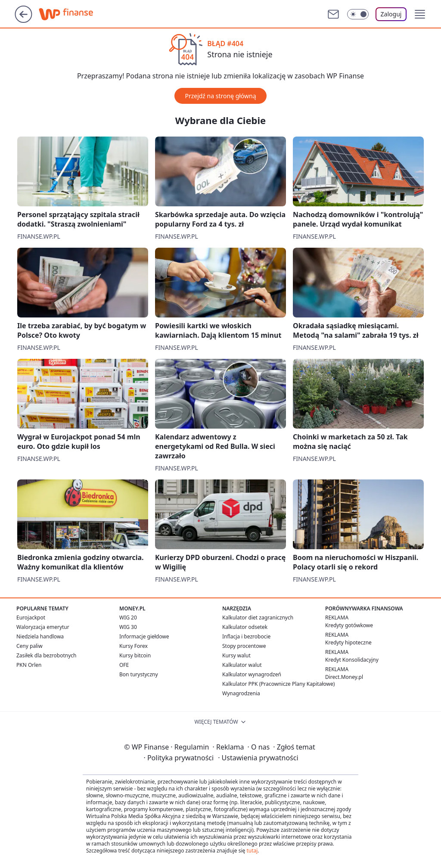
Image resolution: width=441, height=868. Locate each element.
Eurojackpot (31, 618)
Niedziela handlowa (40, 636)
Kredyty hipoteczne (348, 642)
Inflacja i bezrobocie (246, 636)
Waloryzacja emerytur (43, 627)
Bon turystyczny (139, 674)
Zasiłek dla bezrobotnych (47, 655)
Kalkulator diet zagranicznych (258, 618)
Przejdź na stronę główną (220, 96)
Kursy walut (236, 655)
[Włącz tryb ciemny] (358, 14)
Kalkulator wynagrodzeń (252, 674)
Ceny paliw (30, 646)
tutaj (252, 851)
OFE (124, 665)
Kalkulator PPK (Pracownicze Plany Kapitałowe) (278, 684)
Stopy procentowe (244, 646)
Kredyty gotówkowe (349, 625)
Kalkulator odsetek (245, 627)
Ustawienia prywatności (258, 758)
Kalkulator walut (242, 665)
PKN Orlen (29, 665)
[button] (420, 14)
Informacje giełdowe (144, 636)
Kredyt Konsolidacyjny (352, 660)
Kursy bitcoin (135, 655)
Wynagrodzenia (241, 693)
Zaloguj (391, 14)
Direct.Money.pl (344, 677)
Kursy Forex (134, 646)
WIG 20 (128, 618)
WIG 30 (128, 627)
